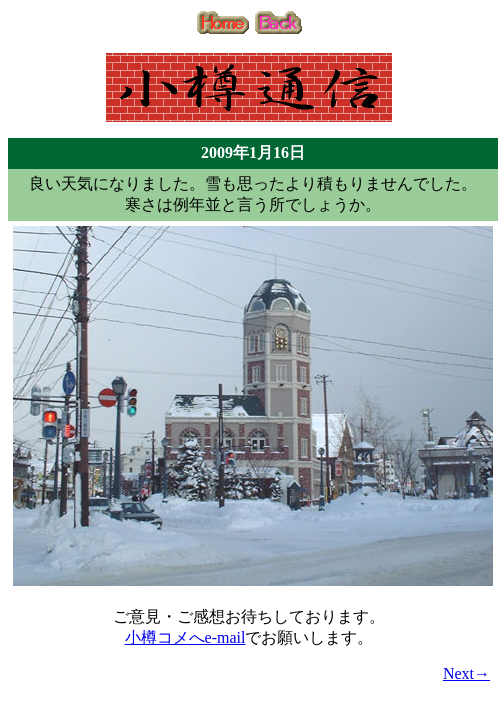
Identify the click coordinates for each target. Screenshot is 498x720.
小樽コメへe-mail (185, 637)
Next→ (466, 673)
